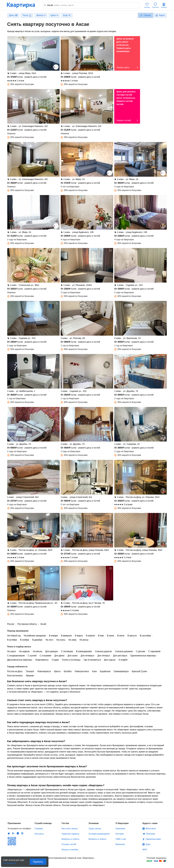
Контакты (39, 834)
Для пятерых (104, 656)
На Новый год (14, 636)
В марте (79, 636)
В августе (132, 636)
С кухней (32, 656)
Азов (94, 671)
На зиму (72, 640)
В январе (53, 636)
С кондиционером (16, 656)
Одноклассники (153, 839)
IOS (9, 833)
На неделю (24, 651)
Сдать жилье (95, 829)
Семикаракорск (121, 671)
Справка (39, 829)
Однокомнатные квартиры (143, 656)
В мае (101, 636)
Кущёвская (105, 671)
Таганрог (30, 671)
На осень (61, 640)
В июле (121, 636)
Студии (55, 660)
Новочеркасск (44, 671)
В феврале (66, 636)
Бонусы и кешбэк (70, 850)
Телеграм (150, 834)
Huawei (18, 833)
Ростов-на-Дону (15, 671)
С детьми (141, 651)
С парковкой (154, 651)
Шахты (57, 671)
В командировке (84, 651)
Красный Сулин (139, 671)
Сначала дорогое (103, 651)
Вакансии (120, 844)
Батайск (68, 671)
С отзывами (45, 656)
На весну (84, 640)
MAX (145, 850)
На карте (12, 651)
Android (13, 833)
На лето (49, 640)
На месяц (38, 651)
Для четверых (87, 656)
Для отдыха (110, 660)
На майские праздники (35, 636)
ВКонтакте (151, 829)
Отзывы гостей (69, 844)
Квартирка (23, 5)
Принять (38, 862)
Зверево (30, 675)
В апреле (90, 636)
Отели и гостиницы (71, 660)
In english (123, 660)
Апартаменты (42, 660)
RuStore (22, 833)
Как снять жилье (70, 829)
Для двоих (59, 656)
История (120, 834)
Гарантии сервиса (70, 834)
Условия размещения (99, 834)
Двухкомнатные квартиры (20, 660)
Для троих (73, 656)
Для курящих (52, 651)
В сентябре (145, 636)
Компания (120, 829)
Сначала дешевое (124, 651)
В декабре (37, 640)
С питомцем (67, 651)
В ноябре (25, 640)
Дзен (148, 844)
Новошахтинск (82, 671)
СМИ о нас (121, 839)
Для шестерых (120, 656)
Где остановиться (92, 660)
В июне (111, 636)
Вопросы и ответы (70, 839)
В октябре (12, 640)
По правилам (10, 862)
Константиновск (15, 675)
